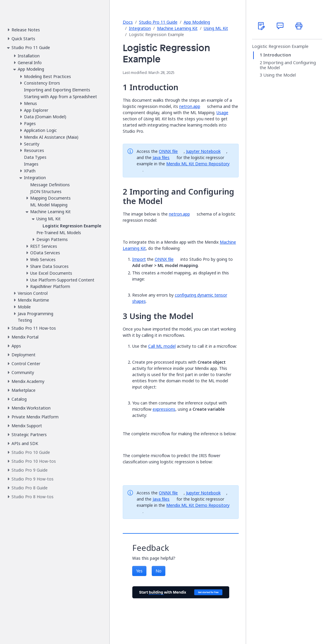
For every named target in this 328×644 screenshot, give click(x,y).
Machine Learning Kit (177, 28)
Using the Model (279, 75)
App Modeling (197, 22)
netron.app (190, 106)
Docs (128, 22)
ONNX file (168, 151)
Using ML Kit (216, 28)
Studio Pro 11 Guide (158, 22)
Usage (222, 113)
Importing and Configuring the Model (288, 65)
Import (139, 259)
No (159, 571)
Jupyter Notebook (203, 151)
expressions (164, 409)
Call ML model (162, 346)
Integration (140, 28)
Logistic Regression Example (280, 46)
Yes (139, 571)
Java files (161, 157)
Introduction (277, 55)
